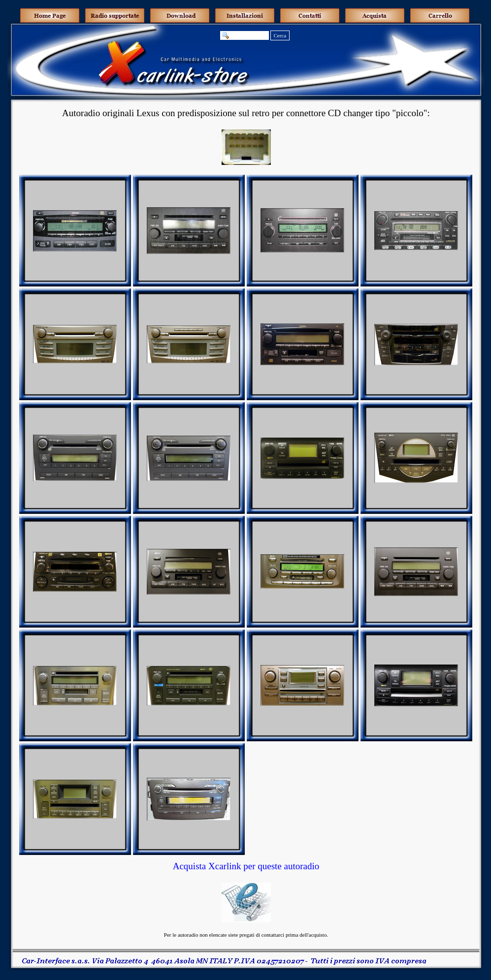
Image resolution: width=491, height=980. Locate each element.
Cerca (280, 35)
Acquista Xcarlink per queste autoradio (246, 866)
